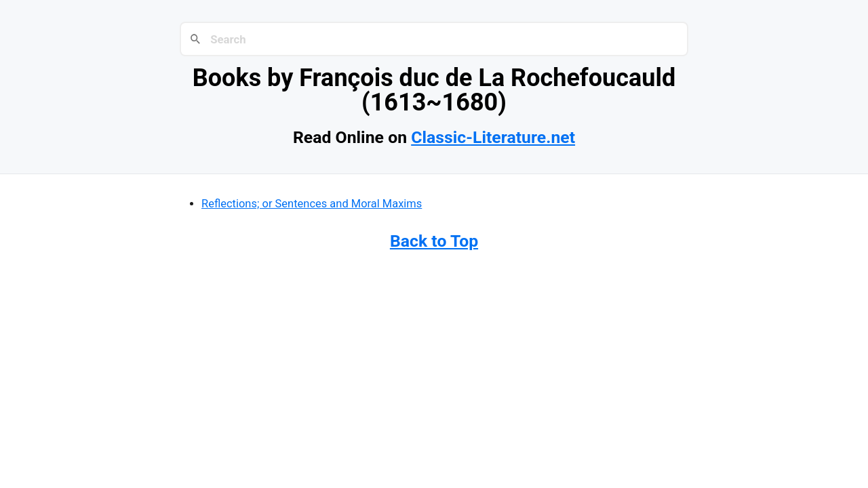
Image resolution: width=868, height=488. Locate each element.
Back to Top (434, 241)
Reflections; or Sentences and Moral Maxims (312, 204)
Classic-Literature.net (493, 137)
